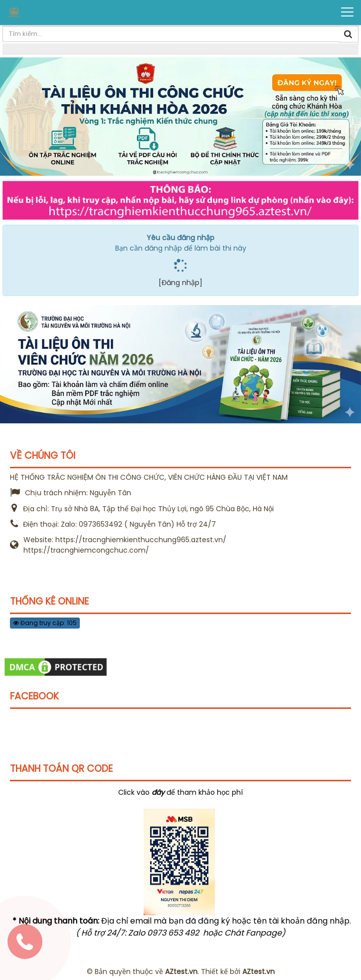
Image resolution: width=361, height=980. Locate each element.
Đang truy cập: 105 (45, 623)
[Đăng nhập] (180, 283)
